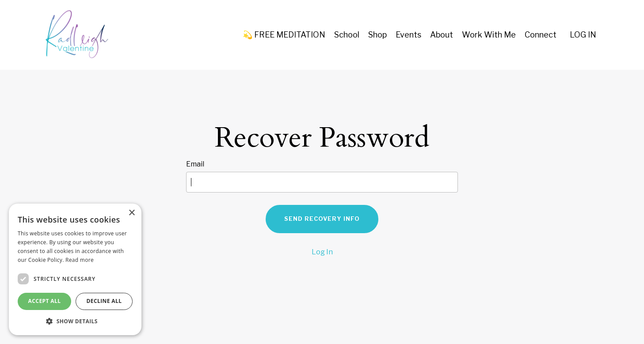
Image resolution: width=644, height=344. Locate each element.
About (442, 35)
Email (195, 164)
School (347, 35)
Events (408, 35)
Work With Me (489, 35)
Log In (322, 252)
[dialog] (75, 269)
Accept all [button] (45, 301)
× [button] (131, 213)
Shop (377, 35)
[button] (75, 321)
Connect (541, 35)
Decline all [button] (104, 301)
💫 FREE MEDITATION (284, 35)
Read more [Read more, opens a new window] (80, 260)
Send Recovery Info (322, 219)
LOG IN (583, 35)
